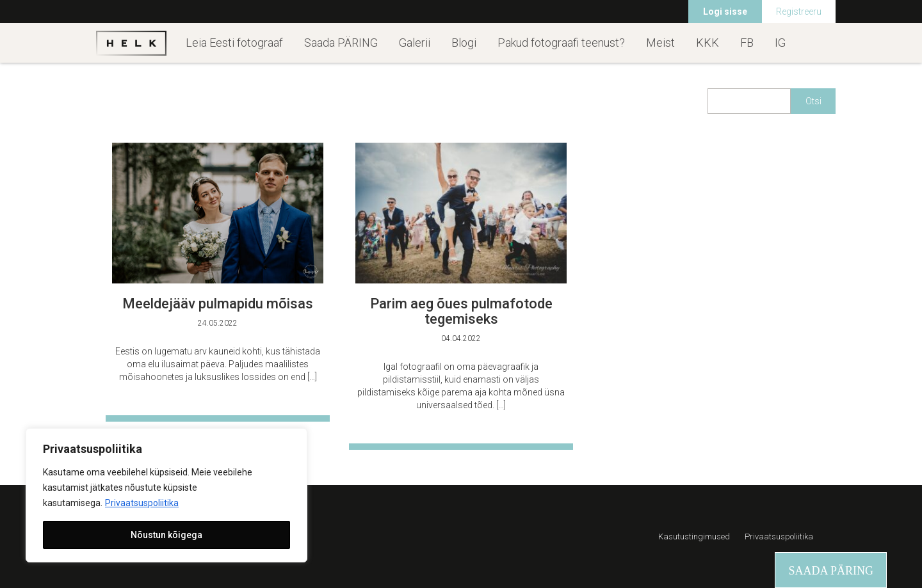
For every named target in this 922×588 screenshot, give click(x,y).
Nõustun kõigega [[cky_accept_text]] (166, 535)
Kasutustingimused (694, 536)
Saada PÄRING (341, 43)
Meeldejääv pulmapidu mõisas (218, 304)
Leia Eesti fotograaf (234, 43)
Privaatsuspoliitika (142, 503)
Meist (660, 43)
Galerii (415, 43)
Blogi (464, 43)
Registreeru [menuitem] (799, 12)
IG (780, 43)
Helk (131, 43)
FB (747, 43)
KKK (708, 43)
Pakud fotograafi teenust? (561, 43)
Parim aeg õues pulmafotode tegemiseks (461, 311)
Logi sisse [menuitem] (725, 12)
